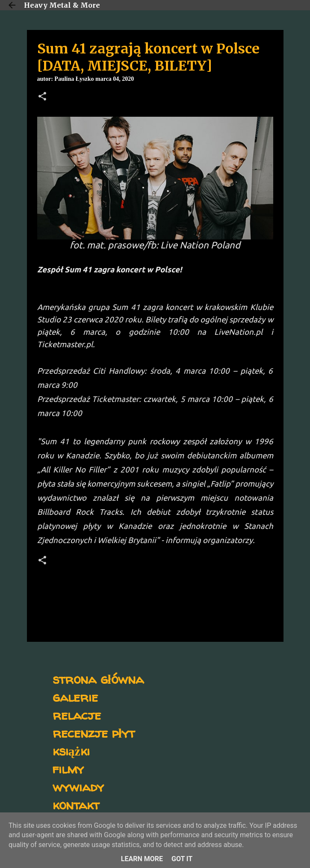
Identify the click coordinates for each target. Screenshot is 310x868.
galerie (75, 697)
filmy (68, 769)
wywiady (78, 787)
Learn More (142, 859)
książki (71, 751)
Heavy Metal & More (62, 5)
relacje (77, 715)
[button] (42, 97)
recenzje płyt (94, 733)
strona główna (98, 679)
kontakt (76, 805)
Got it (182, 859)
